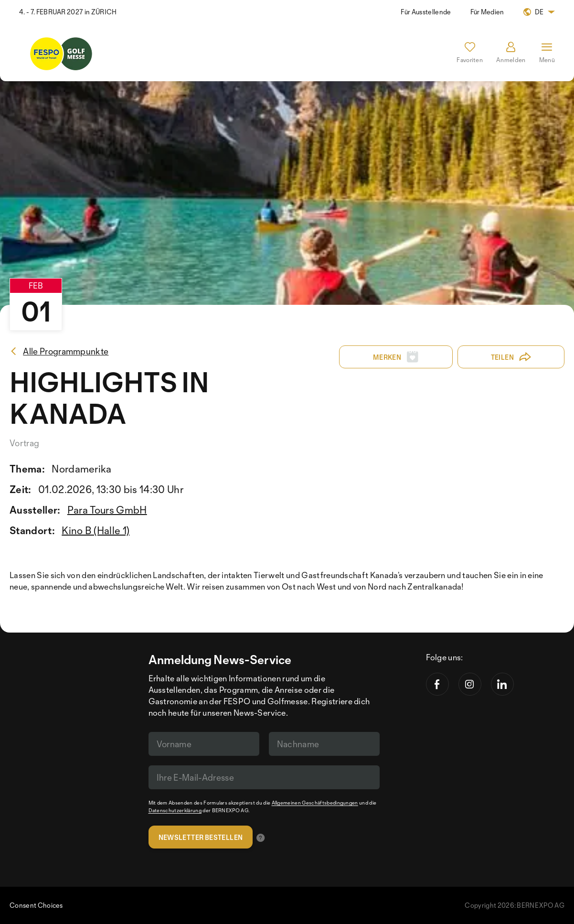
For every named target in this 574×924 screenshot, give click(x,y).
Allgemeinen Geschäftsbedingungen (315, 803)
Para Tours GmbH (107, 510)
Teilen (511, 357)
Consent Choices (36, 905)
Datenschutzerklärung (175, 810)
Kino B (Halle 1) (96, 530)
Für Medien (487, 12)
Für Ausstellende (426, 12)
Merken (396, 357)
